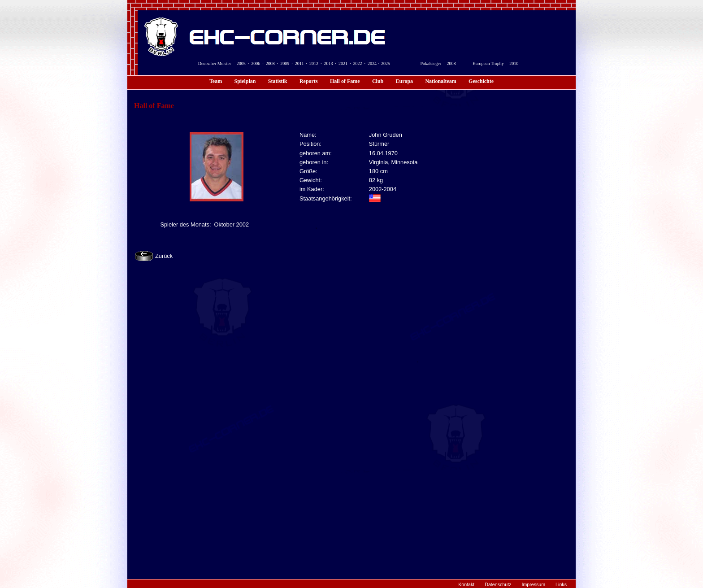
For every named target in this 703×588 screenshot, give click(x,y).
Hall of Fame (345, 81)
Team (216, 81)
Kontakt (466, 584)
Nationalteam (440, 81)
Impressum (533, 584)
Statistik (278, 81)
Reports (309, 81)
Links (561, 584)
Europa (404, 81)
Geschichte (481, 81)
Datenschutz (498, 584)
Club (378, 81)
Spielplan (245, 81)
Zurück (164, 256)
